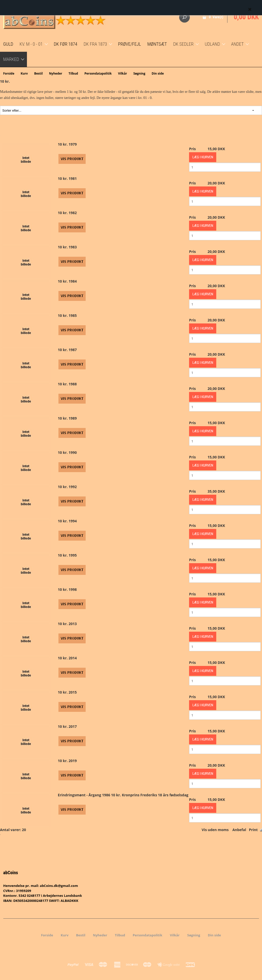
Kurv (24, 73)
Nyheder (56, 73)
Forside (9, 73)
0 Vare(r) (216, 17)
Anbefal (239, 830)
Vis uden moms (215, 830)
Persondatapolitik (98, 73)
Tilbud (73, 73)
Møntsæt (157, 44)
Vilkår (122, 73)
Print (253, 830)
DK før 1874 (66, 44)
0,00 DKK (246, 17)
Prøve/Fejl (130, 44)
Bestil (38, 73)
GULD (8, 44)
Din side (158, 73)
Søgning (139, 73)
